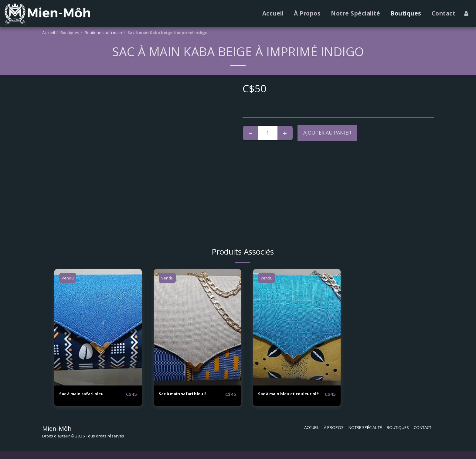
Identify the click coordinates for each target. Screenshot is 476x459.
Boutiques (70, 33)
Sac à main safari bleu (87, 394)
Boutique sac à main (103, 33)
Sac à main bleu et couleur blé (291, 398)
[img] (98, 327)
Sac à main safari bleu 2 (188, 394)
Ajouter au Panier (327, 133)
